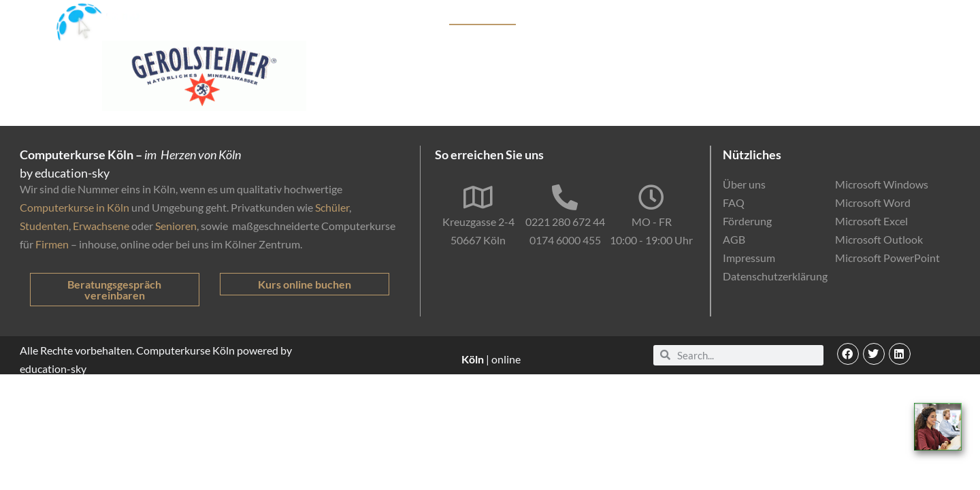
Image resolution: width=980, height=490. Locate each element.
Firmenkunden (577, 17)
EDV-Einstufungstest (822, 18)
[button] (848, 354)
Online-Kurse (720, 17)
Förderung (650, 17)
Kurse (422, 17)
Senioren (176, 226)
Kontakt (912, 17)
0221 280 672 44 (565, 222)
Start (382, 17)
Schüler (332, 207)
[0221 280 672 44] (565, 197)
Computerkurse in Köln (75, 207)
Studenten (44, 226)
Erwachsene (101, 226)
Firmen (52, 244)
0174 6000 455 (565, 240)
